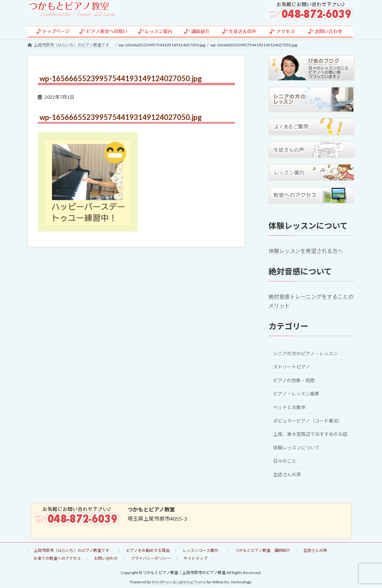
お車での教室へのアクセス (57, 558)
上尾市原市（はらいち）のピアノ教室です (74, 550)
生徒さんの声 (287, 474)
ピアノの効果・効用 (294, 380)
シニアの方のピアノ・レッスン (306, 353)
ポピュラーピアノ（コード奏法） (308, 420)
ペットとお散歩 (289, 407)
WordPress (162, 582)
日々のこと (285, 461)
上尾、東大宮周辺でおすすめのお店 (310, 434)
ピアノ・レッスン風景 (296, 394)
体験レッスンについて (296, 447)
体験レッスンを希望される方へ (306, 251)
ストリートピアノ (292, 367)
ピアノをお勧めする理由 (148, 550)
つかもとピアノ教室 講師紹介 (263, 550)
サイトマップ (195, 558)
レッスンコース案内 (202, 550)
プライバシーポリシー (151, 558)
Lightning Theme (191, 582)
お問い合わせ (106, 558)
